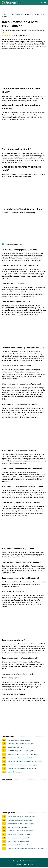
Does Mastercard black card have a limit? (20, 758)
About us (18, 865)
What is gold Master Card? (16, 747)
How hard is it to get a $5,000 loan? (18, 841)
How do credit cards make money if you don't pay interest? (25, 761)
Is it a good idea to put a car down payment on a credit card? (26, 849)
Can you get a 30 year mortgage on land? (20, 820)
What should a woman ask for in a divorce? (21, 831)
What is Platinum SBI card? (16, 772)
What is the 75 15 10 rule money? (18, 845)
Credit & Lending (15, 14)
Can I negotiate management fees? (18, 838)
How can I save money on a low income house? (22, 817)
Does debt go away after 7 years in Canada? (21, 824)
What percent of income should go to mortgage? (22, 768)
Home (4, 14)
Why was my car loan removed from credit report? (23, 765)
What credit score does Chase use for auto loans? (23, 754)
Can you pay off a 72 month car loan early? (21, 744)
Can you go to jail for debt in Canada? (19, 740)
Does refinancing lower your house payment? (21, 751)
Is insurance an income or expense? (18, 827)
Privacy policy (28, 865)
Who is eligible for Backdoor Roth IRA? (19, 834)
